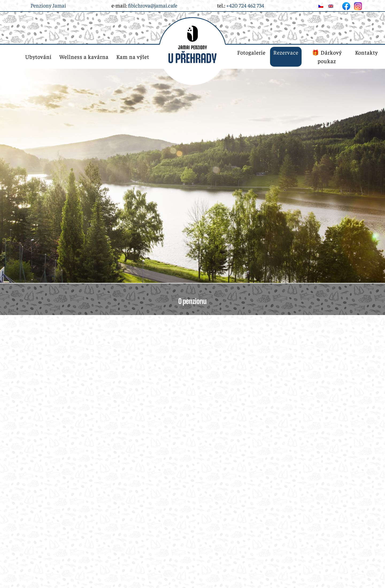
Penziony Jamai (48, 5)
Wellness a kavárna (84, 57)
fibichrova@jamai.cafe (153, 5)
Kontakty (366, 52)
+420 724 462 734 (245, 5)
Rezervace (286, 52)
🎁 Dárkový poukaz (327, 57)
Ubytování (38, 57)
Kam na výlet (133, 57)
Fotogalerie (251, 52)
